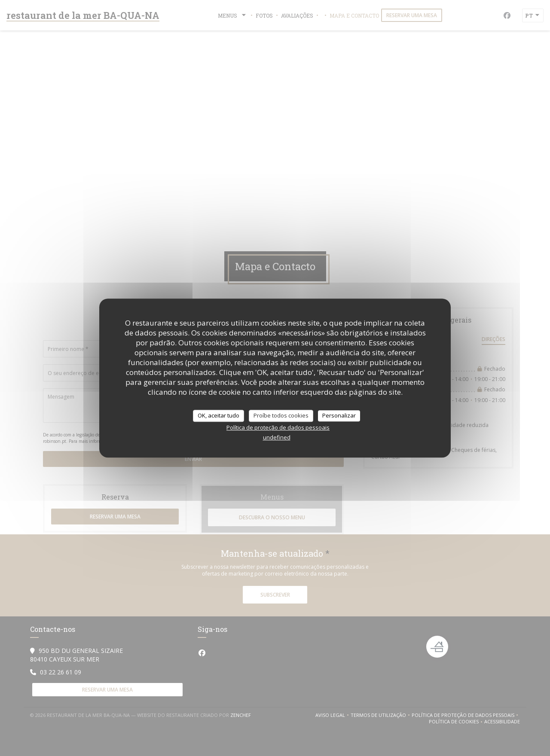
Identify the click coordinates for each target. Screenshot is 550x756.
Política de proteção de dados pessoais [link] (278, 427)
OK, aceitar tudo (218, 415)
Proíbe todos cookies (281, 415)
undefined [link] (277, 437)
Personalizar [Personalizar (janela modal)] (339, 415)
